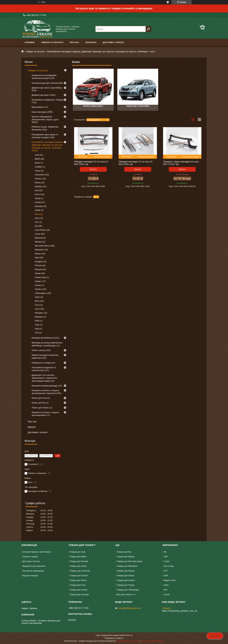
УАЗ (37, 333)
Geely (38, 198)
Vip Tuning (169, 566)
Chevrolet (39, 175)
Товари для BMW (78, 557)
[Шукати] (148, 29)
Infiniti (38, 210)
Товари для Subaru (126, 580)
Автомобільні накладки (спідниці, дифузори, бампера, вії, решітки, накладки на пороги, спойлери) (97, 51)
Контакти (91, 42)
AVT (166, 571)
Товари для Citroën (79, 576)
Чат (215, 636)
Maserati (39, 238)
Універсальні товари (41, 363)
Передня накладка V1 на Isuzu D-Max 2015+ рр (136, 163)
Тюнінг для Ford (39, 398)
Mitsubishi (39, 250)
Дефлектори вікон (40, 95)
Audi (37, 155)
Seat (37, 329)
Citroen (38, 179)
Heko (166, 585)
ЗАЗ (37, 309)
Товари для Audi (77, 552)
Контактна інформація (33, 571)
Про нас (74, 42)
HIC (166, 590)
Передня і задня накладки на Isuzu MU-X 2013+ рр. (181, 163)
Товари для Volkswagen (128, 590)
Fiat (37, 190)
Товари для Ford (78, 585)
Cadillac (38, 167)
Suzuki (38, 285)
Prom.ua (129, 635)
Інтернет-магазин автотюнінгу (37, 552)
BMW (37, 159)
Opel (37, 258)
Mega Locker (170, 580)
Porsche (39, 265)
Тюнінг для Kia (39, 403)
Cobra (167, 561)
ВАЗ (37, 301)
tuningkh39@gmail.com (129, 608)
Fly (165, 552)
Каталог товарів (30, 557)
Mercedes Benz (42, 246)
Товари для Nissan (126, 571)
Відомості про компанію (34, 566)
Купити (93, 169)
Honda (38, 202)
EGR (166, 576)
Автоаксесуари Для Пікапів (45, 83)
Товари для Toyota (126, 585)
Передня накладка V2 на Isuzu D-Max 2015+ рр (91, 163)
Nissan (38, 254)
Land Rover (40, 230)
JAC (37, 222)
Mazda (38, 242)
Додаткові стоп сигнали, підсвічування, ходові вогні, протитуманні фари (45, 378)
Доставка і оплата (113, 42)
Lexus (38, 234)
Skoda (38, 273)
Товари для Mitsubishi (127, 566)
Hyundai (39, 206)
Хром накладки (39, 112)
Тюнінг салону (38, 350)
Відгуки (32, 427)
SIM (166, 557)
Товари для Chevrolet (80, 571)
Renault (38, 269)
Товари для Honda (78, 590)
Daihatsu (39, 317)
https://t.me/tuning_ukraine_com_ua (180, 611)
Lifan (37, 325)
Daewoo (39, 186)
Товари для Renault (79, 561)
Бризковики (37, 107)
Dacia (37, 183)
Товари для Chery (78, 566)
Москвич (39, 313)
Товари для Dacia (78, 580)
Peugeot (39, 262)
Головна (30, 42)
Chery (38, 171)
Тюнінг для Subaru (40, 408)
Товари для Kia (124, 552)
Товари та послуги (52, 42)
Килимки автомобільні (42, 338)
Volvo (37, 297)
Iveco (37, 218)
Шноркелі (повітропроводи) (45, 386)
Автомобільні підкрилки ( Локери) (47, 100)
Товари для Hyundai (79, 594)
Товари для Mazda (126, 557)
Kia (36, 226)
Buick (37, 163)
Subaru (38, 281)
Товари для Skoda (125, 576)
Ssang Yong (40, 277)
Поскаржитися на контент (128, 641)
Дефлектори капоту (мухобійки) (47, 88)
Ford (37, 194)
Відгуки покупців (30, 576)
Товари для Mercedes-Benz (130, 561)
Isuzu (37, 214)
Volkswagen (40, 293)
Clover (167, 594)
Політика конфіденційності (152, 641)
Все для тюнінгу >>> (127, 594)
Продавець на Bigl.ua (114, 638)
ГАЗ (37, 305)
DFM (37, 321)
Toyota (38, 289)
